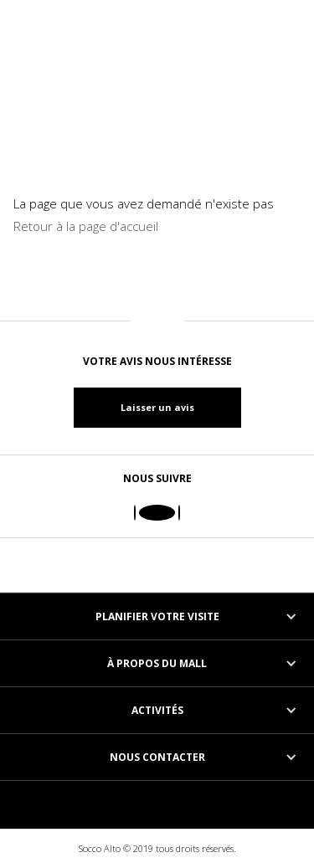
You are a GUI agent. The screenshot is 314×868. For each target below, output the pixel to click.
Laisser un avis (157, 407)
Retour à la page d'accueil (86, 226)
